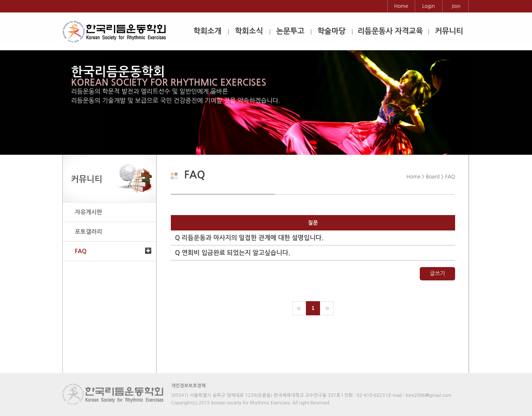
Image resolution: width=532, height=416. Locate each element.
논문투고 (291, 31)
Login (429, 6)
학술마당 (332, 31)
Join (456, 6)
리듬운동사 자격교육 (390, 31)
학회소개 (207, 31)
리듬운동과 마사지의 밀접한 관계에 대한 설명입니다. (249, 238)
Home (401, 6)
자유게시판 (89, 212)
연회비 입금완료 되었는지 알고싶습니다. (233, 253)
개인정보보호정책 (188, 386)
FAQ (81, 251)
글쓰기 (437, 274)
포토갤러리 (89, 232)
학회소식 (249, 31)
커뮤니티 (449, 31)
